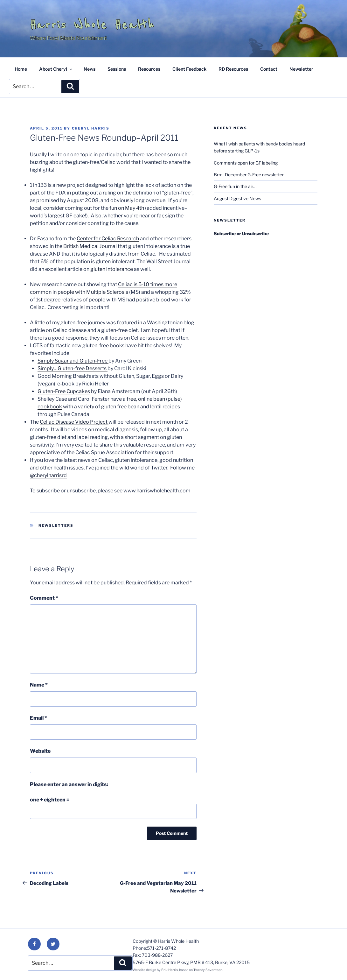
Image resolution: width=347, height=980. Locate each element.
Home (21, 69)
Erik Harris (170, 970)
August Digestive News (237, 198)
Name (39, 685)
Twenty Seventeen (208, 970)
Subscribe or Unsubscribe (241, 233)
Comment (44, 598)
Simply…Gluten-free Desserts (73, 368)
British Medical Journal (90, 246)
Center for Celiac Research (108, 239)
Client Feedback (189, 69)
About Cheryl (56, 69)
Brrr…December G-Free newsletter (249, 175)
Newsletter (301, 69)
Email (38, 718)
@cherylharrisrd (48, 475)
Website (40, 751)
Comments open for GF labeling (246, 163)
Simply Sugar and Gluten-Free (73, 361)
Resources (149, 69)
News (90, 69)
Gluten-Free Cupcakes (64, 391)
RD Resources (233, 69)
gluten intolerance (112, 269)
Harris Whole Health (92, 25)
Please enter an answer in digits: (69, 784)
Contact (269, 69)
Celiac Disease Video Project (74, 422)
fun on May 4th (127, 208)
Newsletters (56, 525)
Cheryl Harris (91, 128)
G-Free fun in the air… (235, 186)
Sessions (117, 69)
